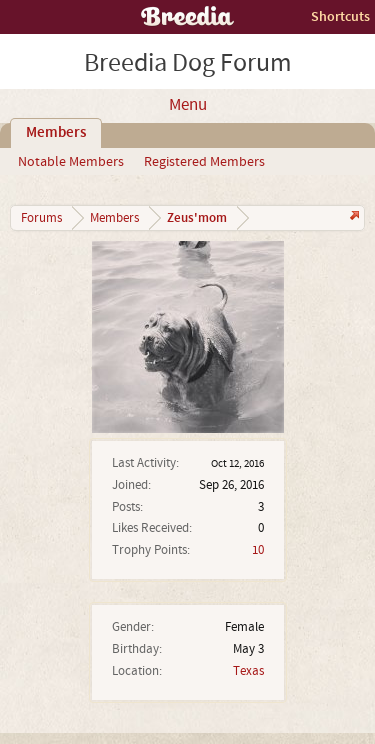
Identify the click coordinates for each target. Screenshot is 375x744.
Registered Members (204, 162)
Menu (188, 105)
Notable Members (71, 162)
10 (258, 550)
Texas (248, 671)
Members (56, 133)
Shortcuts (340, 16)
